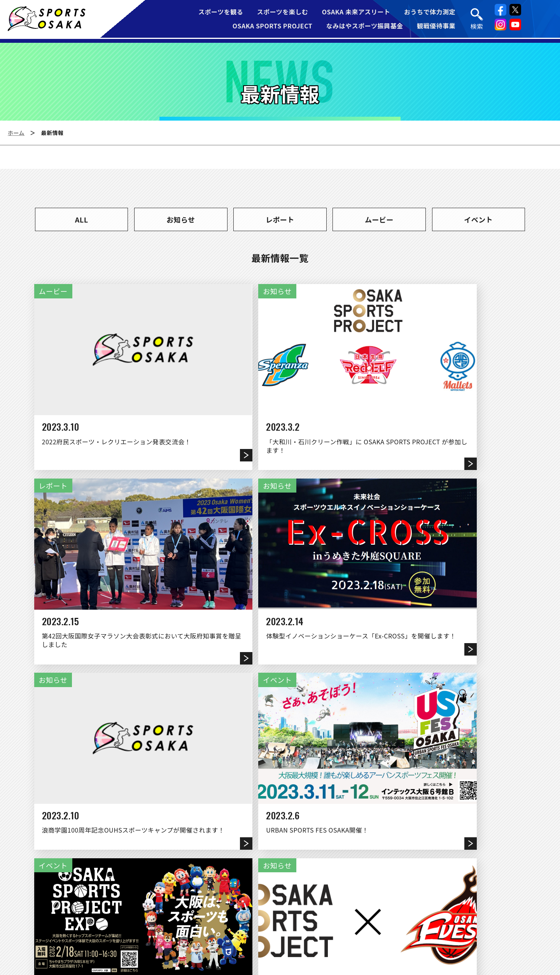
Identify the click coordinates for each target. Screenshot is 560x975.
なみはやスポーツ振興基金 (365, 26)
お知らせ (181, 219)
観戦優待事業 (437, 26)
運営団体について (178, 921)
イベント (478, 219)
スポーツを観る (220, 12)
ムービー (379, 219)
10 (315, 767)
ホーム (16, 133)
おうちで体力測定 (430, 12)
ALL (82, 219)
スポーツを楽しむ (283, 12)
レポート (280, 219)
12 (364, 767)
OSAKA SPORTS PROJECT (273, 26)
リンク (233, 921)
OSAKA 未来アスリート (356, 12)
